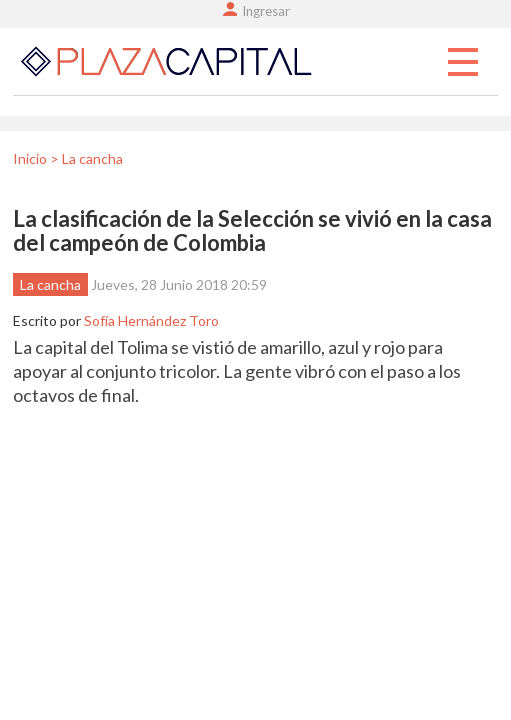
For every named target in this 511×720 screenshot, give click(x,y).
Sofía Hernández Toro (151, 320)
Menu (463, 63)
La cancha (50, 284)
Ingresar (266, 11)
